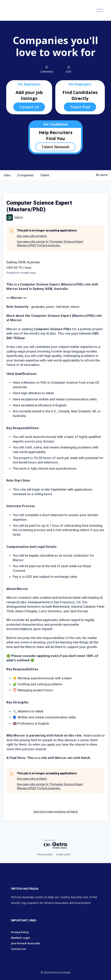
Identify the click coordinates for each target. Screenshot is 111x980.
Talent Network (55, 147)
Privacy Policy (20, 932)
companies (25, 175)
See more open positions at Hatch (56, 812)
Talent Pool (80, 107)
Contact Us (29, 107)
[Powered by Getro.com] (55, 844)
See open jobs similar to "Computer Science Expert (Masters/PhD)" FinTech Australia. (50, 244)
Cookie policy (63, 855)
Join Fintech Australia (25, 943)
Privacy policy (45, 855)
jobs (7, 175)
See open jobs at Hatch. (32, 236)
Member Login (21, 938)
